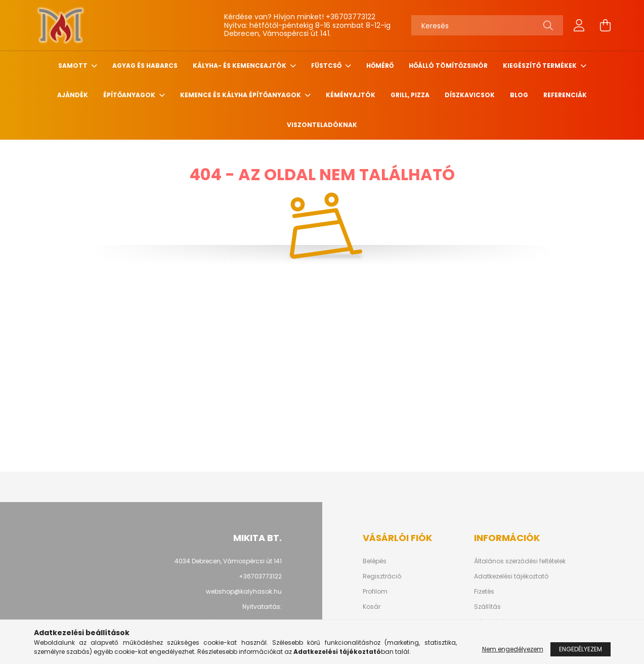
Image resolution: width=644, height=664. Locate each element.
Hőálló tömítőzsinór (448, 66)
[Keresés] (487, 25)
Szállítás (487, 607)
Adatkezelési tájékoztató (511, 576)
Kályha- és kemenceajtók (240, 66)
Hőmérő (380, 66)
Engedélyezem (581, 649)
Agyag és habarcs (145, 66)
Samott (74, 66)
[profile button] (579, 25)
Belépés (375, 561)
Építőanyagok (130, 95)
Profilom (375, 592)
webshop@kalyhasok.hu (244, 591)
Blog (519, 95)
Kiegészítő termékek (541, 66)
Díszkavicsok (470, 95)
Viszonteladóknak (322, 125)
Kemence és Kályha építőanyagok (241, 95)
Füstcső (327, 66)
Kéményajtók (351, 95)
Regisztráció (382, 576)
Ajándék (73, 95)
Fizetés (484, 592)
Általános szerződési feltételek (520, 561)
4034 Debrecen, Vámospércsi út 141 (228, 561)
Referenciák (565, 95)
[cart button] (606, 25)
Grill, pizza (410, 95)
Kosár (372, 607)
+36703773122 (351, 17)
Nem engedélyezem (513, 649)
